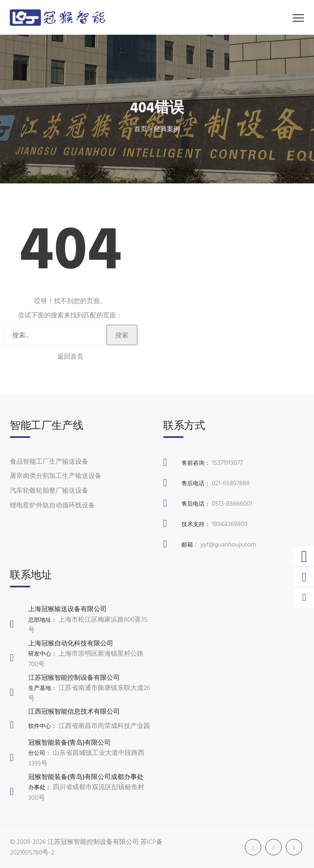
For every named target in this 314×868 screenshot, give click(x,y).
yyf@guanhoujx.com (228, 544)
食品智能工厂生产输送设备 (49, 461)
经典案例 (167, 129)
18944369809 (230, 524)
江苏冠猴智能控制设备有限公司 (93, 841)
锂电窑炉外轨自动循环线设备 (52, 505)
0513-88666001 (232, 503)
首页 (141, 129)
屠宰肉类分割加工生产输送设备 (56, 475)
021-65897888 (231, 483)
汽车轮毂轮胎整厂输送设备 (49, 490)
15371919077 (227, 462)
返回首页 (70, 356)
